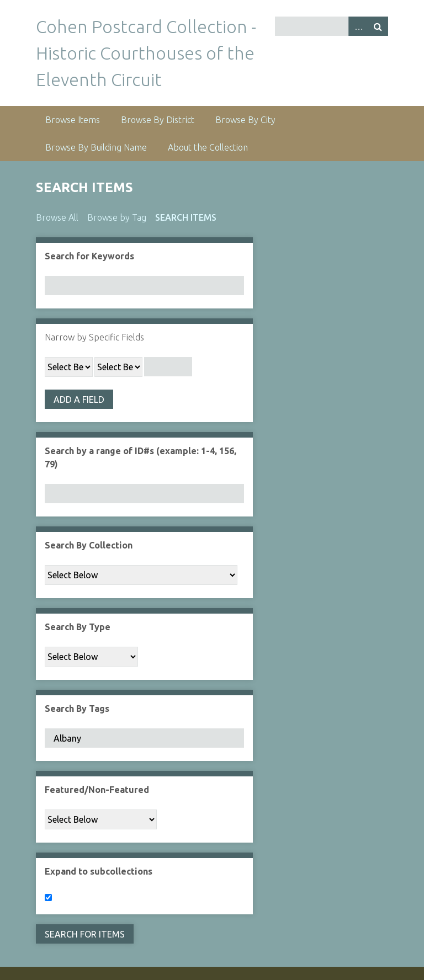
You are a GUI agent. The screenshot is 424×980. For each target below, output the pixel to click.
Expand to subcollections (99, 871)
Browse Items (73, 120)
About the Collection (208, 147)
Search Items (186, 217)
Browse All (57, 217)
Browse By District (158, 120)
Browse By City (245, 120)
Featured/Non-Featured (97, 790)
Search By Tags (77, 709)
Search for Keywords (89, 256)
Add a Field (79, 400)
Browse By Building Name (96, 147)
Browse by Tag (117, 217)
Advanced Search (358, 26)
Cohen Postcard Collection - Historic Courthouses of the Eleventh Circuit (146, 53)
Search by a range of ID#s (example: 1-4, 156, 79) (141, 457)
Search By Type (78, 627)
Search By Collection (89, 545)
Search (378, 26)
